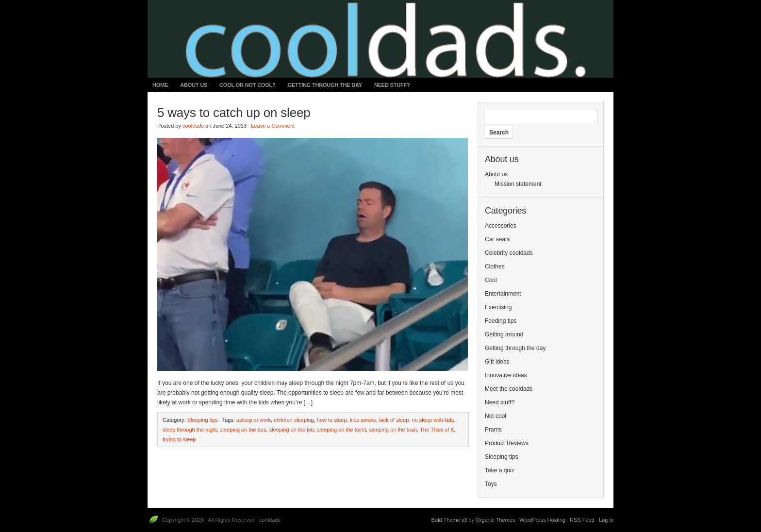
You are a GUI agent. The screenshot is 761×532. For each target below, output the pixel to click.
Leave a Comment (273, 126)
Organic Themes (495, 520)
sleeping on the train (393, 430)
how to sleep (332, 420)
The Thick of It (437, 430)
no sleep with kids (433, 420)
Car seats (497, 239)
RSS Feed (582, 520)
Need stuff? (392, 85)
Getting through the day (325, 85)
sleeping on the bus (243, 430)
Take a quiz (500, 470)
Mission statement (518, 184)
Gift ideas (497, 362)
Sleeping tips (203, 420)
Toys (491, 484)
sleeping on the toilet (341, 430)
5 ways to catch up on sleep (234, 113)
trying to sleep (179, 439)
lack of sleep (394, 420)
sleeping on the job (292, 430)
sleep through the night (190, 430)
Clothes (495, 266)
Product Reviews (507, 443)
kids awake (363, 420)
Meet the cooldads (509, 389)
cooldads (193, 126)
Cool (491, 280)
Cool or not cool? (248, 85)
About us (194, 85)
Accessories (501, 226)
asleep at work (254, 420)
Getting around (504, 334)
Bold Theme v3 (449, 520)
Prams (493, 430)
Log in (606, 520)
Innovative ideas (506, 375)
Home (160, 85)
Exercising (498, 307)
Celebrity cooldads (509, 253)
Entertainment (503, 294)
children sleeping (294, 420)
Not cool (496, 416)
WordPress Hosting (542, 520)
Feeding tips (501, 321)
